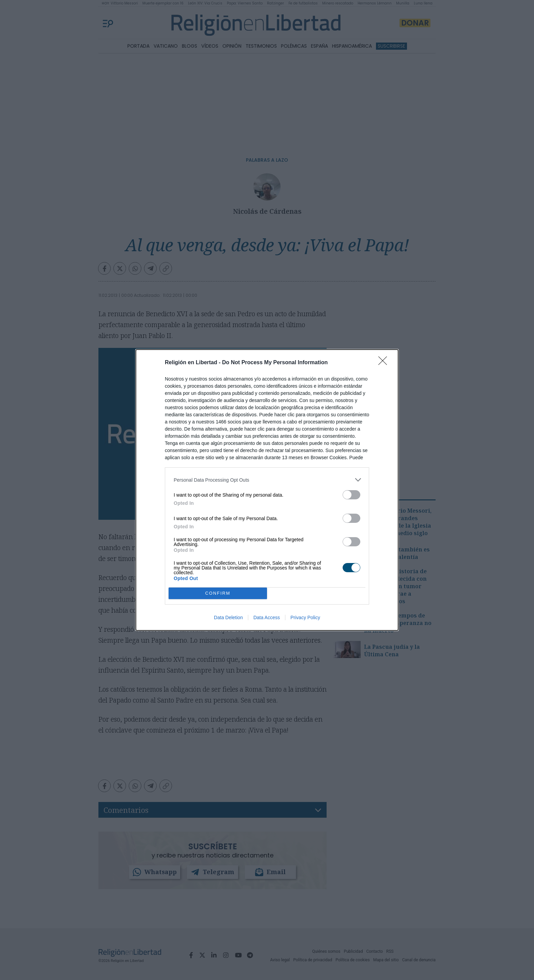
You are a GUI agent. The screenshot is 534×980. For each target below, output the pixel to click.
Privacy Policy (305, 617)
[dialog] (267, 490)
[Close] (385, 363)
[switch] (351, 495)
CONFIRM (218, 593)
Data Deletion (228, 617)
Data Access (267, 617)
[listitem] (267, 480)
